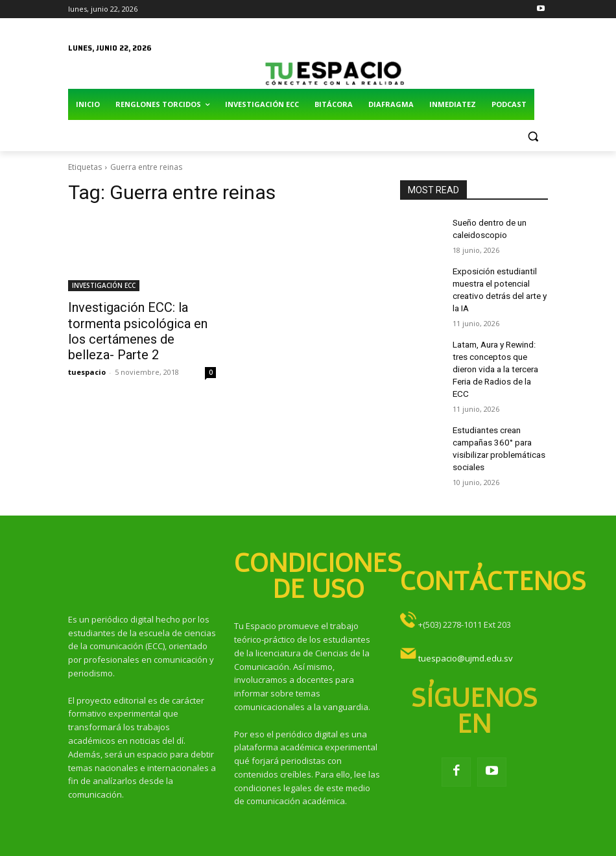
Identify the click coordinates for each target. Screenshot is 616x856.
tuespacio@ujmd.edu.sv (466, 625)
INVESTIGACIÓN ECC (104, 285)
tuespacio (87, 365)
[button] (533, 136)
